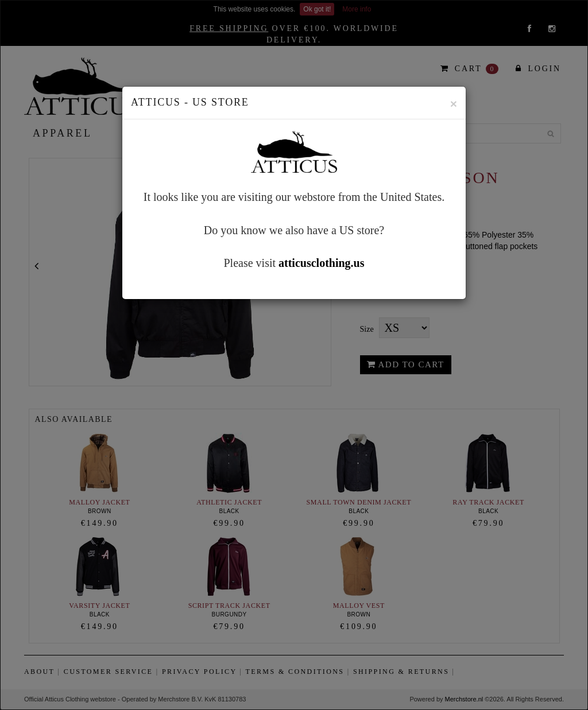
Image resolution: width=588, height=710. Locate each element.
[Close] (454, 104)
